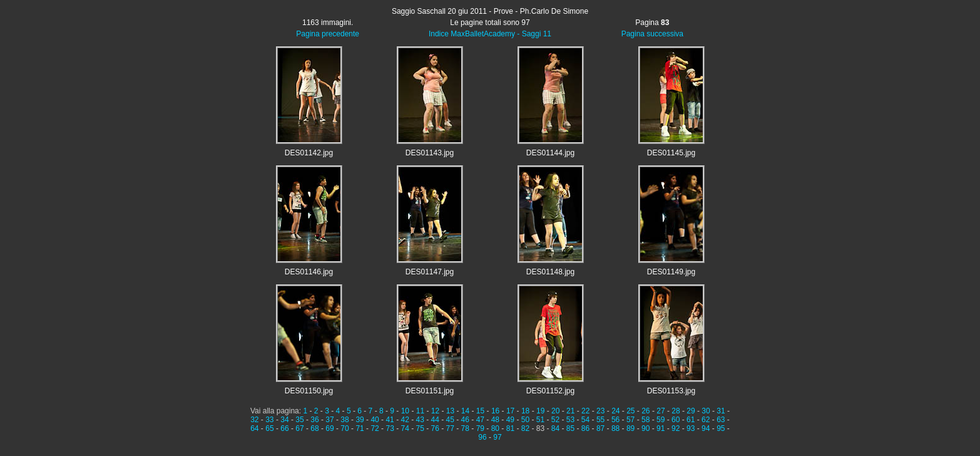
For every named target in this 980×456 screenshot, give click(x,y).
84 (555, 428)
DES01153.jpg (671, 391)
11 (420, 411)
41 (390, 420)
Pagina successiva (652, 34)
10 (405, 411)
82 (525, 428)
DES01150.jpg (309, 391)
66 (284, 428)
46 (465, 420)
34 (284, 420)
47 (480, 420)
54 (585, 420)
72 (375, 428)
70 (345, 428)
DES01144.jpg (550, 153)
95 (721, 428)
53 (570, 420)
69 (329, 428)
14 (465, 411)
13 (450, 411)
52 (555, 420)
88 (615, 428)
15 (480, 411)
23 (600, 411)
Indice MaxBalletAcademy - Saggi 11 (490, 34)
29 (691, 411)
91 (661, 428)
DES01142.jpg (309, 153)
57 (630, 420)
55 (600, 420)
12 (435, 411)
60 (676, 420)
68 (314, 428)
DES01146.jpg (309, 272)
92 (676, 428)
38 (345, 420)
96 (482, 437)
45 (450, 420)
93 (691, 428)
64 (254, 428)
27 (661, 411)
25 (630, 411)
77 (450, 428)
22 (585, 411)
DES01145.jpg (671, 153)
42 (405, 420)
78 (465, 428)
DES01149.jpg (671, 272)
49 (510, 420)
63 (721, 420)
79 (480, 428)
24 (615, 411)
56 (615, 420)
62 (706, 420)
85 (570, 428)
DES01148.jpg (550, 272)
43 (420, 420)
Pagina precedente (328, 34)
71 (360, 428)
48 (495, 420)
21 (570, 411)
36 (314, 420)
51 (540, 420)
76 (435, 428)
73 (390, 428)
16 (495, 411)
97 (497, 437)
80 (495, 428)
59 (661, 420)
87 (600, 428)
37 (329, 420)
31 (721, 411)
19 (540, 411)
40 (375, 420)
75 (420, 428)
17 (510, 411)
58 (646, 420)
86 (585, 428)
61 (691, 420)
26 (646, 411)
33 (269, 420)
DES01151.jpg (430, 391)
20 (555, 411)
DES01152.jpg (550, 391)
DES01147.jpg (430, 272)
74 (405, 428)
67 (299, 428)
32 (254, 420)
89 (630, 428)
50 (525, 420)
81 (510, 428)
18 (525, 411)
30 (706, 411)
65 (269, 428)
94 (706, 428)
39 (360, 420)
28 (676, 411)
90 (646, 428)
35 (299, 420)
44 (435, 420)
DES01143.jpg (430, 153)
